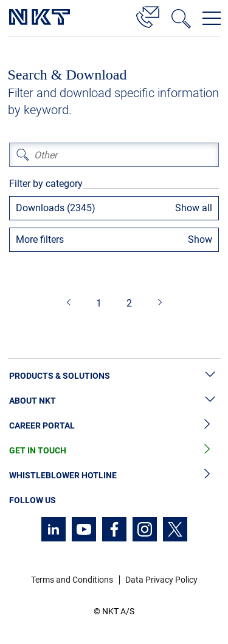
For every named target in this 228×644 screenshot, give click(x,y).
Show (200, 239)
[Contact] (148, 15)
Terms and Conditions (72, 580)
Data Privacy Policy (161, 580)
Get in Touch (114, 451)
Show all (194, 208)
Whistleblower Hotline (114, 476)
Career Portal (114, 426)
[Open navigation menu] (212, 18)
